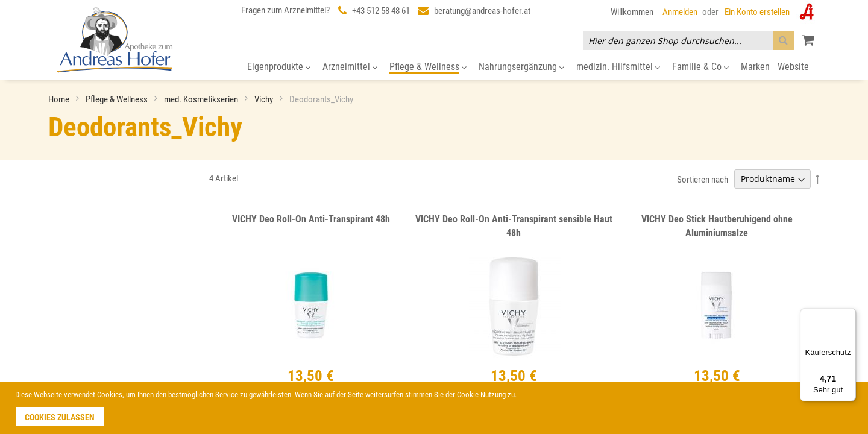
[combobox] (688, 40)
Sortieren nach (703, 179)
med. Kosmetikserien (202, 99)
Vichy (265, 99)
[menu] (434, 67)
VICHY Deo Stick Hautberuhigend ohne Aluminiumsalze (717, 226)
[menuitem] (279, 67)
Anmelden (680, 12)
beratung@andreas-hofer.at (482, 11)
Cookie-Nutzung (481, 395)
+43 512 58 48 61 (381, 11)
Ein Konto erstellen (757, 12)
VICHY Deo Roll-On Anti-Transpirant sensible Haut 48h (514, 226)
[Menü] (849, 315)
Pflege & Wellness (118, 99)
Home (60, 99)
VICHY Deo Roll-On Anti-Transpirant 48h (311, 219)
